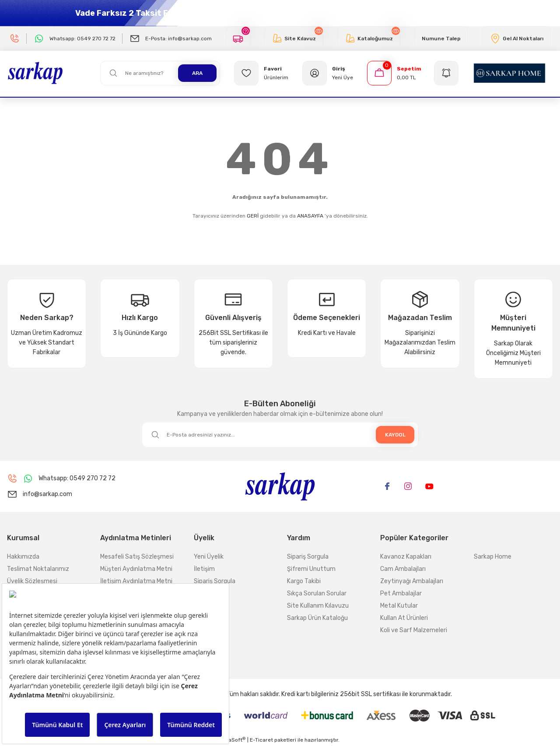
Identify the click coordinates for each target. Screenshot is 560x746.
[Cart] (394, 73)
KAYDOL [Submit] (395, 435)
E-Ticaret (261, 740)
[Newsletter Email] (280, 435)
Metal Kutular (399, 606)
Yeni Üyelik (209, 557)
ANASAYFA (310, 216)
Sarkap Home (493, 557)
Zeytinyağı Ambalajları (412, 581)
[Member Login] (328, 73)
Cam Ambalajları (403, 569)
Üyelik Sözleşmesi (32, 581)
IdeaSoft (233, 740)
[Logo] (35, 73)
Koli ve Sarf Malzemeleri (414, 630)
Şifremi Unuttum (311, 569)
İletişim (204, 569)
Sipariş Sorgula (215, 581)
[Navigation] (448, 73)
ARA (197, 73)
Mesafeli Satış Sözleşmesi (137, 557)
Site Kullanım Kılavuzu (318, 606)
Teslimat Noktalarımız (38, 569)
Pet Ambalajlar (401, 593)
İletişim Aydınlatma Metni (136, 581)
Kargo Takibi (304, 581)
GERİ (253, 216)
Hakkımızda (23, 557)
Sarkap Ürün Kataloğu (317, 618)
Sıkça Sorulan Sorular (317, 593)
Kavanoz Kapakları (406, 557)
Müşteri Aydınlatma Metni (136, 569)
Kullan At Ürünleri (404, 618)
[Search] (160, 73)
